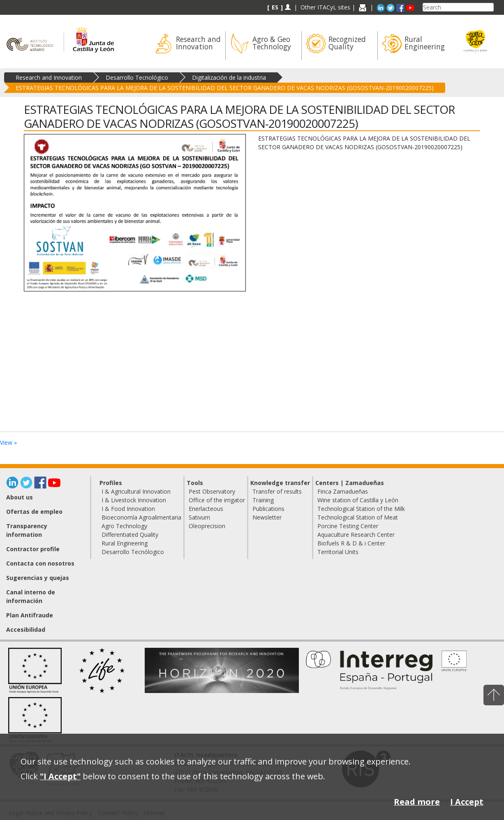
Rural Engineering (125, 543)
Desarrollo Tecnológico (137, 77)
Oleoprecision (207, 526)
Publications (268, 509)
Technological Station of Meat (358, 517)
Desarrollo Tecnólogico (133, 552)
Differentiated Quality (130, 535)
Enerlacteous (206, 509)
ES (275, 7)
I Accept (467, 802)
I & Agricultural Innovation (136, 491)
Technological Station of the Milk (361, 509)
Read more (417, 802)
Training (263, 500)
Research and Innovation (49, 77)
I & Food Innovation (128, 509)
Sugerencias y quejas (38, 578)
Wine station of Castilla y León (358, 500)
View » (8, 442)
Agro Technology (124, 526)
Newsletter (267, 517)
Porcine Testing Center (348, 526)
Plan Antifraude (30, 615)
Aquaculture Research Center (356, 535)
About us (20, 497)
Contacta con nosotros (40, 563)
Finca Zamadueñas (343, 491)
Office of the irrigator (217, 500)
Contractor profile (33, 549)
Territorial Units (338, 552)
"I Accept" (60, 776)
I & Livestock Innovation (134, 500)
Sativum (199, 517)
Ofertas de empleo (34, 512)
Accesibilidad (26, 629)
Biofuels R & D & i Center (351, 543)
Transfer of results (277, 491)
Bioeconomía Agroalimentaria (141, 517)
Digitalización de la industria (229, 77)
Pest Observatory (212, 491)
